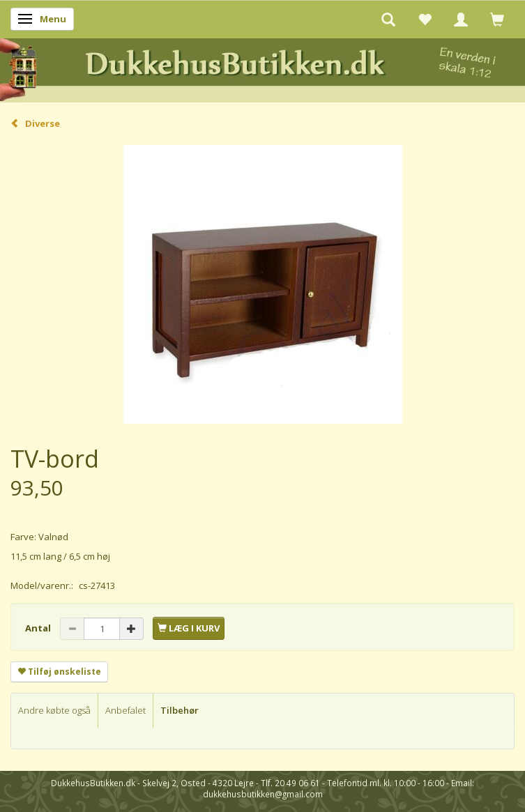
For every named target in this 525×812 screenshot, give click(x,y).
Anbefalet (125, 710)
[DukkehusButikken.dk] (262, 68)
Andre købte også (54, 710)
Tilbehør (180, 710)
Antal (39, 628)
